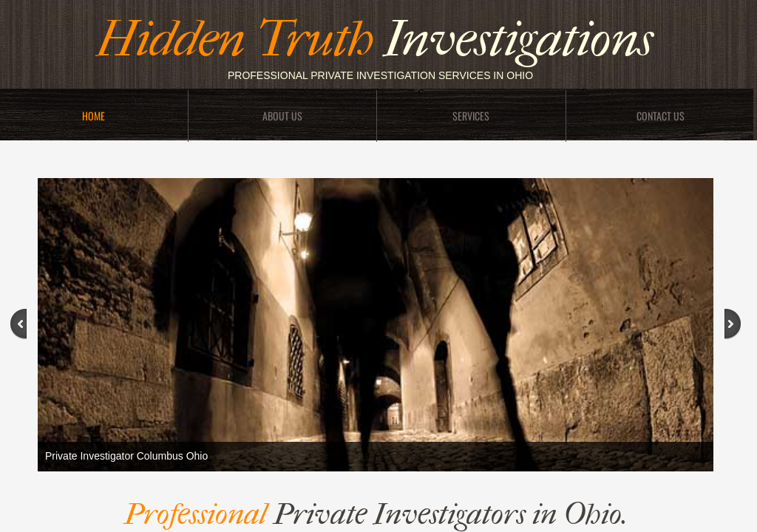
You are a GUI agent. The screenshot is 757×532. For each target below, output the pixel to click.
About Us (282, 116)
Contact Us (661, 116)
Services (471, 116)
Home (94, 116)
